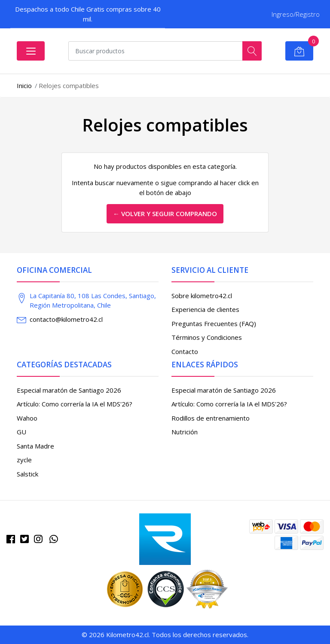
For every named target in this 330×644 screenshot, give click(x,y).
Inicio (24, 85)
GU (21, 432)
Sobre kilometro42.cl (202, 296)
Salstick (27, 474)
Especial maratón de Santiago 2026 (69, 390)
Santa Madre (35, 446)
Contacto (185, 351)
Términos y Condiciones (207, 337)
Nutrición (185, 432)
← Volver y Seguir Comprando (165, 214)
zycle (24, 460)
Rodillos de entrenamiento (211, 418)
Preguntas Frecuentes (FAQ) (214, 324)
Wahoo (27, 418)
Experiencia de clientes (205, 309)
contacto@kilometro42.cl (66, 319)
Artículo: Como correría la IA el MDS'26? (75, 404)
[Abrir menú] (31, 51)
